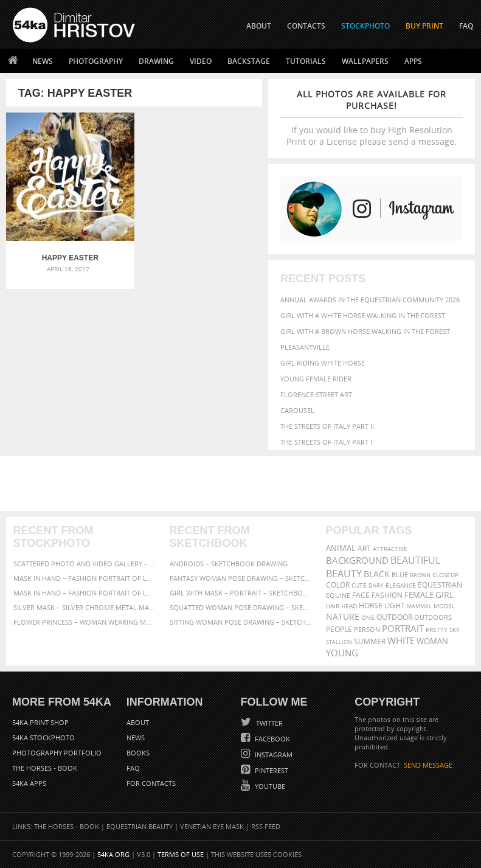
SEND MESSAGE (428, 765)
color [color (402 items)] (338, 585)
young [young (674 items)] (342, 653)
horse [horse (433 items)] (371, 606)
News (43, 61)
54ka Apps (29, 783)
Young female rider (316, 379)
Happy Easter (70, 258)
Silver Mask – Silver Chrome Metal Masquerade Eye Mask (85, 607)
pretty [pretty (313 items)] (437, 630)
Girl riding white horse (323, 363)
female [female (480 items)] (419, 595)
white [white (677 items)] (401, 641)
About (138, 722)
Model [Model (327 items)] (444, 606)
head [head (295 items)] (349, 606)
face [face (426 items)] (361, 595)
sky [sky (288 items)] (455, 630)
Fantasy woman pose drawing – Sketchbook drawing (241, 578)
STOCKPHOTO (365, 26)
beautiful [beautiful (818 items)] (415, 560)
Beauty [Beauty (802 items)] (344, 574)
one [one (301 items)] (368, 618)
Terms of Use (181, 854)
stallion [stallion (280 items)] (339, 642)
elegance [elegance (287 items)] (401, 585)
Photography (96, 61)
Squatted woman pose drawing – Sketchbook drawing (241, 607)
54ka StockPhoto (43, 738)
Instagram (273, 755)
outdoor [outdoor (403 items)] (394, 617)
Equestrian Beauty (140, 826)
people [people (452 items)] (339, 629)
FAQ (466, 26)
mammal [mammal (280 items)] (419, 606)
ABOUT (259, 26)
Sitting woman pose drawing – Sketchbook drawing (241, 622)
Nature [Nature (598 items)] (343, 616)
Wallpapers (365, 61)
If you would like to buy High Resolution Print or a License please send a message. (372, 118)
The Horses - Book (45, 768)
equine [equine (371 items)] (338, 595)
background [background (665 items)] (357, 561)
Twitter (268, 723)
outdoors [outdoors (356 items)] (433, 617)
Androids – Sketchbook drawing (229, 564)
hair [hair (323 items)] (333, 606)
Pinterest (271, 770)
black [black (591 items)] (377, 574)
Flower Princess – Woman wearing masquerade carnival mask (85, 622)
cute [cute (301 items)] (359, 585)
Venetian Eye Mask (212, 826)
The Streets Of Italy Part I (326, 442)
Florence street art (316, 394)
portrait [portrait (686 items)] (403, 628)
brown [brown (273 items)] (420, 575)
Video (201, 61)
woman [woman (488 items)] (432, 641)
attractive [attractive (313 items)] (390, 549)
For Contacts (151, 783)
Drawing (156, 61)
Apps (413, 61)
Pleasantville (305, 347)
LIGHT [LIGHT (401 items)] (395, 606)
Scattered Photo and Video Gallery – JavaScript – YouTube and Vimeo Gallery (85, 564)
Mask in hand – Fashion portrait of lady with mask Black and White (85, 578)
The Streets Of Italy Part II (327, 426)
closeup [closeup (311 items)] (445, 575)
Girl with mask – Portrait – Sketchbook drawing (241, 593)
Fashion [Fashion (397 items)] (387, 595)
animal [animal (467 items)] (341, 548)
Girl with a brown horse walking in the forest (365, 331)
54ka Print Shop (40, 722)
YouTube (269, 786)
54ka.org (113, 854)
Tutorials (306, 61)
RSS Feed (266, 826)
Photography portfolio (57, 753)
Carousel (297, 410)
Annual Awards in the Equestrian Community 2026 (370, 300)
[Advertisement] (243, 484)
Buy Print (424, 26)
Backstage (249, 61)
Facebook (272, 739)
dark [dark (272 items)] (376, 585)
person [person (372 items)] (367, 629)
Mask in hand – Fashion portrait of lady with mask (85, 593)
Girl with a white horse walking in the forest (363, 315)
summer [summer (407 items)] (370, 641)
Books (138, 753)
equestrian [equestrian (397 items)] (440, 585)
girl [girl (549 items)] (445, 595)
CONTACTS (306, 26)
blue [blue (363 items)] (400, 575)
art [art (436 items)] (364, 548)
